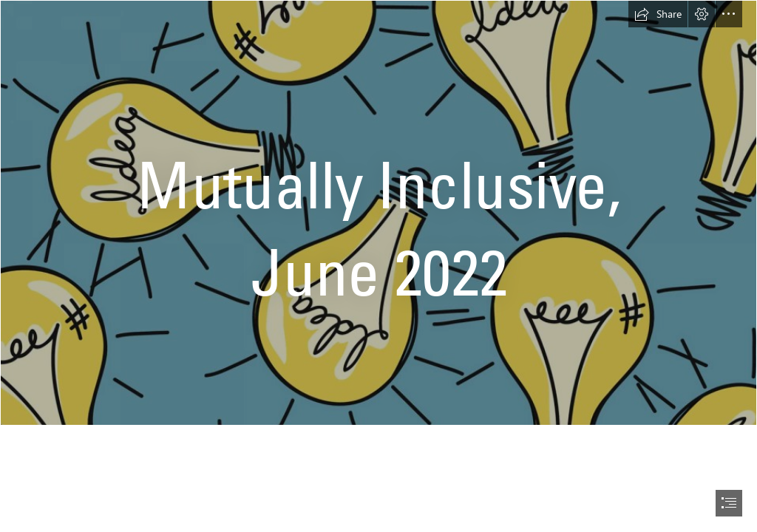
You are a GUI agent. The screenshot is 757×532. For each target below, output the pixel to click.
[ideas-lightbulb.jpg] (378, 213)
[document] (378, 266)
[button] (658, 14)
